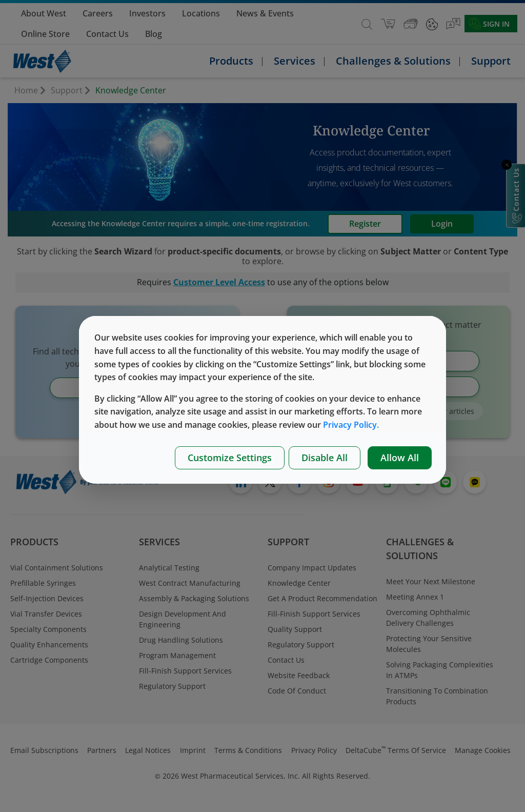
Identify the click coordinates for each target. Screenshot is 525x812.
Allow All (400, 458)
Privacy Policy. (351, 425)
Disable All (325, 458)
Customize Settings (230, 458)
